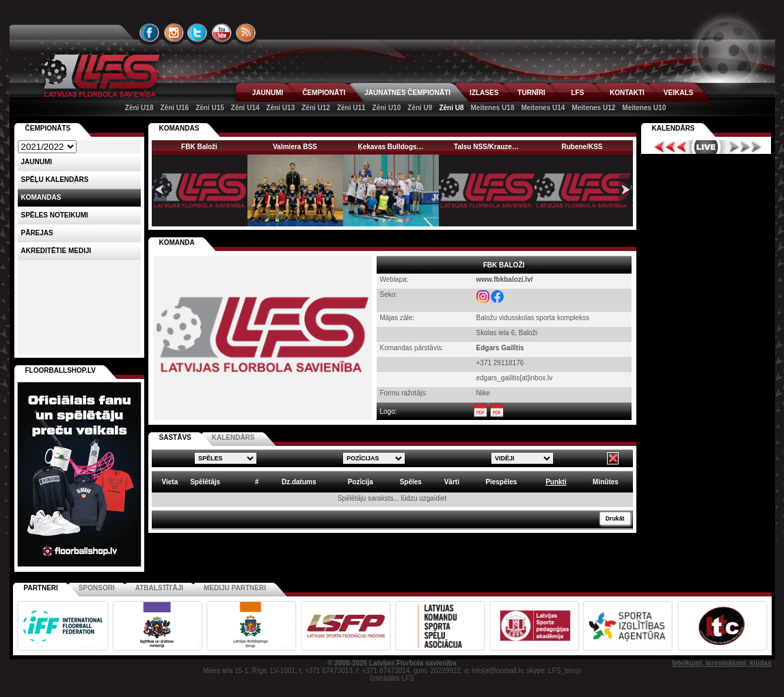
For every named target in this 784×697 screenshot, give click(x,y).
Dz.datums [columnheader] (299, 482)
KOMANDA (177, 242)
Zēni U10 (387, 108)
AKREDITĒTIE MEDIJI (56, 251)
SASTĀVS (175, 437)
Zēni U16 (174, 108)
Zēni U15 (210, 108)
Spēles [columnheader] (411, 482)
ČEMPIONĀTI (324, 93)
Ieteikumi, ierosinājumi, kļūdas (721, 663)
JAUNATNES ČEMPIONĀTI (407, 93)
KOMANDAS (179, 128)
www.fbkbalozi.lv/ (505, 279)
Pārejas (37, 233)
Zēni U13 (281, 108)
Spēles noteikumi (55, 215)
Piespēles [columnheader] (501, 482)
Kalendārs (674, 128)
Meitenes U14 (543, 108)
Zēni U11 (351, 108)
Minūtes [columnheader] (606, 482)
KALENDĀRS (233, 437)
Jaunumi (37, 162)
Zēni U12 (316, 108)
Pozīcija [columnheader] (361, 482)
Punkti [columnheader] (556, 482)
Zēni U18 (139, 108)
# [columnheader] (257, 482)
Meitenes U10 (644, 108)
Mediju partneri (235, 588)
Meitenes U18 (493, 108)
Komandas (41, 197)
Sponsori (97, 588)
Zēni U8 (451, 108)
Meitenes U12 (593, 108)
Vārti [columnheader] (452, 482)
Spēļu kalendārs (55, 180)
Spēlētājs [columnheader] (205, 482)
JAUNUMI (268, 93)
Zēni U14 (245, 108)
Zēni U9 (420, 108)
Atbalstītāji (159, 588)
